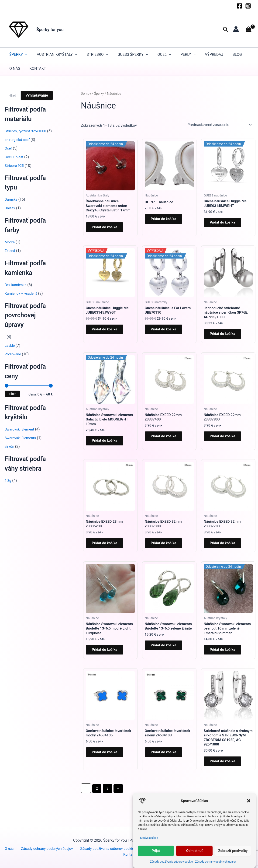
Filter (12, 399)
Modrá (10, 248)
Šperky (18, 55)
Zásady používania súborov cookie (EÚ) (111, 848)
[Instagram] (248, 6)
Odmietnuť (194, 851)
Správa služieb (149, 838)
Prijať (156, 851)
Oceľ (164, 55)
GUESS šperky (133, 55)
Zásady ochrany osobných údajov (216, 862)
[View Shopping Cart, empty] (248, 30)
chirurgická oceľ (18, 145)
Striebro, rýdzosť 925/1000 (27, 131)
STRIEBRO (98, 55)
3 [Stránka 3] (108, 803)
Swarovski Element (20, 435)
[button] (249, 801)
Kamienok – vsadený (22, 299)
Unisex (10, 214)
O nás (15, 68)
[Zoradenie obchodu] (219, 125)
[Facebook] (239, 6)
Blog (237, 54)
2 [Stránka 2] (97, 803)
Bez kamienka (16, 290)
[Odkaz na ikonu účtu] (236, 29)
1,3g (8, 486)
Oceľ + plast (15, 163)
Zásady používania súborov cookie (172, 862)
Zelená (10, 256)
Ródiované (13, 360)
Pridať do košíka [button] (106, 229)
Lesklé (10, 351)
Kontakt (38, 68)
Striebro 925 (15, 171)
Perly (188, 55)
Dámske (11, 205)
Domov (86, 94)
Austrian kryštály (57, 55)
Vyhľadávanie (37, 95)
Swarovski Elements (21, 443)
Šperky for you (50, 30)
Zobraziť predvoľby (233, 851)
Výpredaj (214, 54)
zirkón (10, 452)
